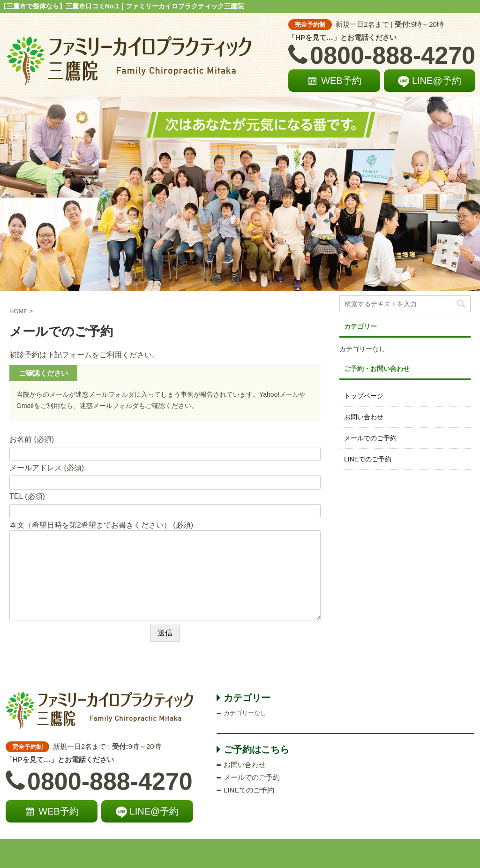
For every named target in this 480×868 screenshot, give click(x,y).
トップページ (364, 396)
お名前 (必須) (32, 439)
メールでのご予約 (370, 438)
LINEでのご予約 (368, 459)
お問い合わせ (364, 417)
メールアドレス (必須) (47, 468)
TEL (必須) (27, 496)
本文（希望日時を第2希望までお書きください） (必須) (101, 525)
